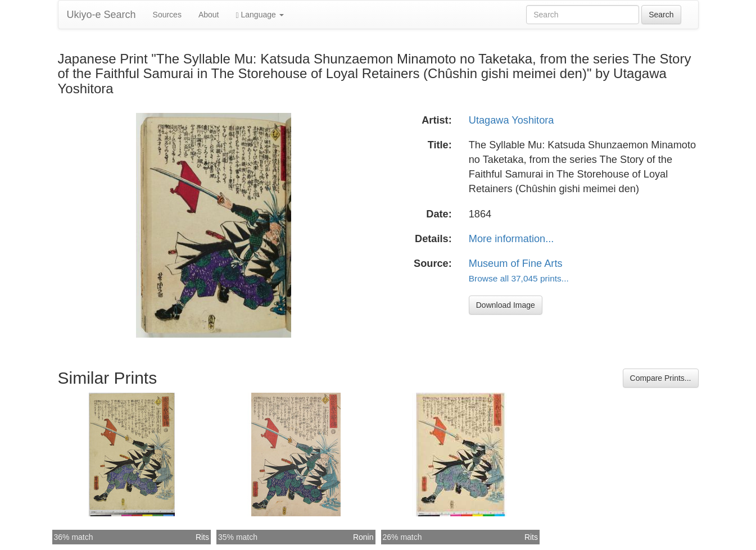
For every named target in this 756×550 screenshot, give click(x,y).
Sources (167, 15)
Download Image (506, 305)
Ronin (363, 537)
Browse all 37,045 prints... (519, 278)
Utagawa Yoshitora (511, 120)
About (209, 15)
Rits (202, 537)
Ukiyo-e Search (101, 15)
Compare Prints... (661, 378)
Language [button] (260, 15)
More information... (511, 239)
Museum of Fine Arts (516, 263)
